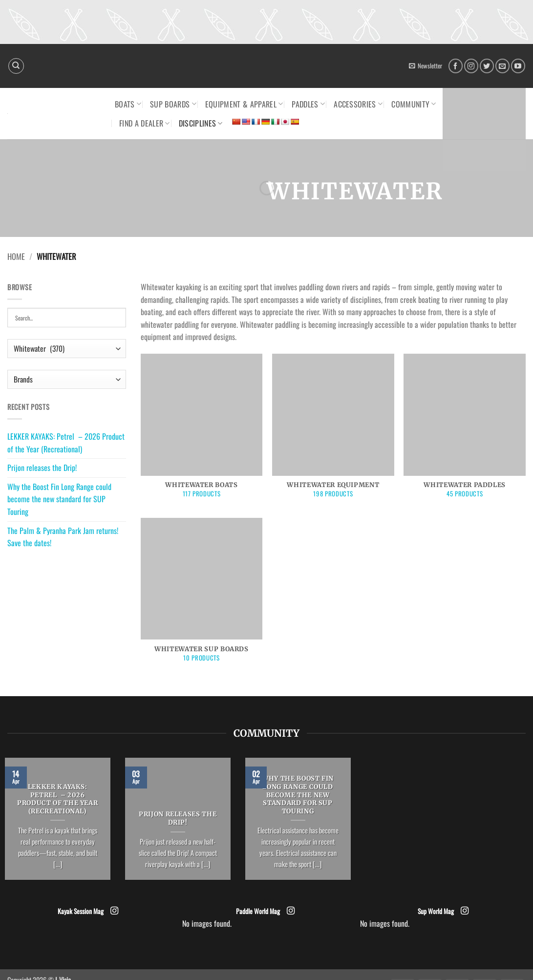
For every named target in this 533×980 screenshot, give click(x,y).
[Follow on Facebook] (456, 66)
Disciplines (201, 123)
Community (414, 104)
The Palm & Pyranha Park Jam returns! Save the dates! (63, 537)
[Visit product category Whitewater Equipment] (333, 431)
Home (16, 256)
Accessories (358, 104)
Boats (128, 104)
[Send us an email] (502, 66)
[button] (426, 66)
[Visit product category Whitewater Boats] (202, 431)
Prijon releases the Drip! (42, 468)
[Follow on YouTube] (518, 66)
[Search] (16, 66)
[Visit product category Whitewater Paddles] (465, 431)
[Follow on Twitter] (487, 66)
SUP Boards (173, 104)
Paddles (308, 104)
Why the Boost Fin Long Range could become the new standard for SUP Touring (59, 499)
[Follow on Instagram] (471, 66)
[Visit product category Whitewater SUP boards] (202, 595)
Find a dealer (145, 123)
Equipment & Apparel (244, 104)
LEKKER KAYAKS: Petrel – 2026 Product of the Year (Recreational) (66, 443)
